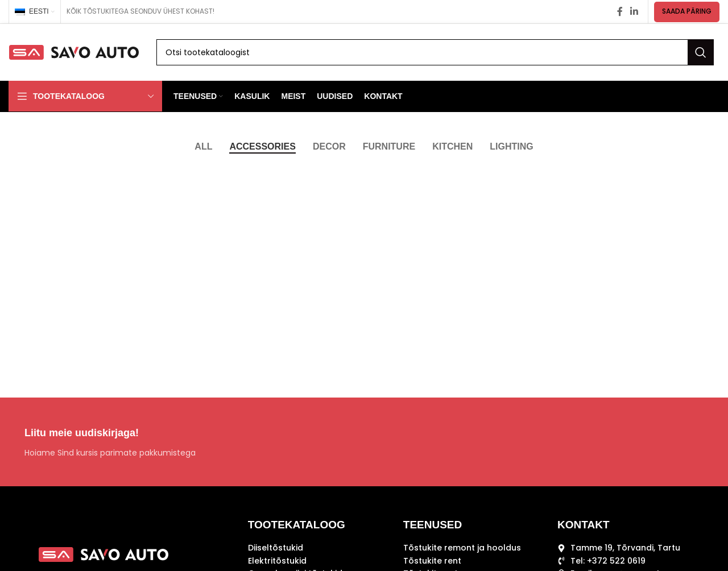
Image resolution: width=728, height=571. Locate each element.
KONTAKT (583, 525)
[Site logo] (74, 52)
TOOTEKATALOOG (297, 525)
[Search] (435, 52)
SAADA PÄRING (687, 11)
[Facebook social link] (620, 12)
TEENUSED (433, 525)
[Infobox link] (186, 442)
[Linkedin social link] (634, 12)
